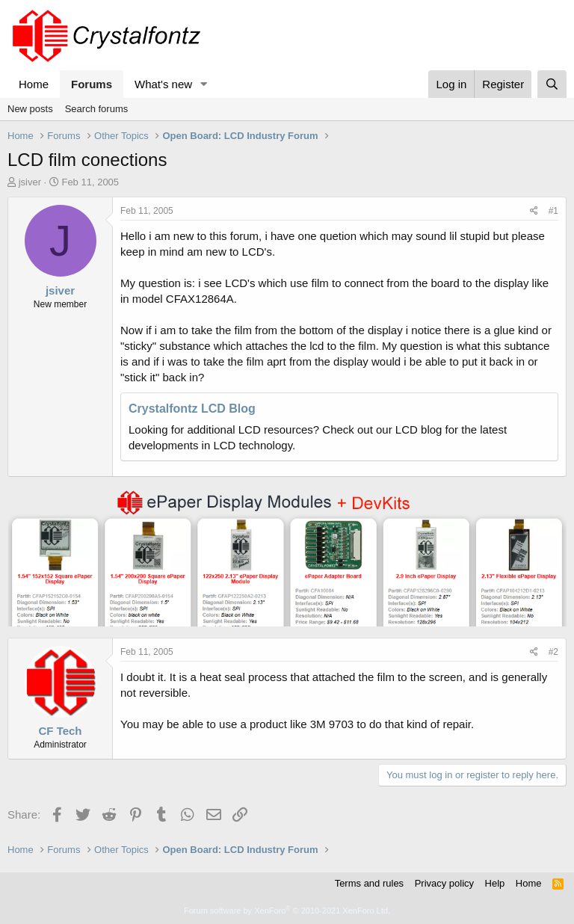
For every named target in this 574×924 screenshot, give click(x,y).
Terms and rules (369, 883)
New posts (30, 109)
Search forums (97, 109)
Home (34, 84)
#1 (553, 211)
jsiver (30, 182)
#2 (553, 652)
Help (495, 883)
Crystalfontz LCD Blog (192, 409)
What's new (163, 84)
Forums (92, 84)
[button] (204, 84)
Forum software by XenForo (287, 911)
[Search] (552, 84)
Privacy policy (444, 883)
